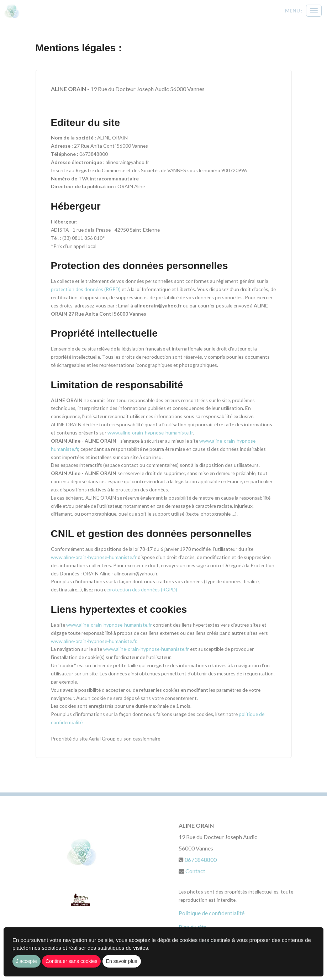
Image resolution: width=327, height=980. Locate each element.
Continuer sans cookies (72, 961)
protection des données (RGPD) (86, 289)
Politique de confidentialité (212, 913)
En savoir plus (122, 961)
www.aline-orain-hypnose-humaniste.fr (150, 433)
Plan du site (192, 927)
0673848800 (201, 860)
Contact (195, 871)
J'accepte (27, 961)
